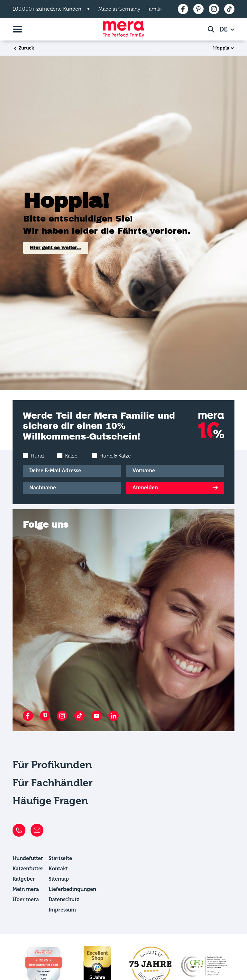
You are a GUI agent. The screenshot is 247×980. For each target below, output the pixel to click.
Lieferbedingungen (72, 889)
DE (224, 29)
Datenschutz (64, 899)
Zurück (23, 48)
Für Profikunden (52, 765)
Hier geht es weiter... (56, 248)
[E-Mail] (72, 471)
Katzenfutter (28, 869)
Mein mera (26, 889)
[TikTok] (79, 716)
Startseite (60, 858)
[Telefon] (19, 830)
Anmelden (145, 488)
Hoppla (221, 48)
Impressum (62, 910)
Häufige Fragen (50, 801)
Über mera (26, 899)
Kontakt (58, 869)
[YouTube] (96, 716)
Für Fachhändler (53, 783)
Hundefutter (28, 858)
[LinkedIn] (114, 716)
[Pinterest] (45, 716)
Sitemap (59, 879)
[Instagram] (62, 716)
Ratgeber (24, 879)
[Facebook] (28, 716)
